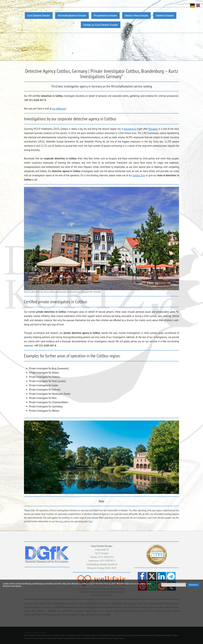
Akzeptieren (193, 585)
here (61, 521)
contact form (139, 175)
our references (59, 109)
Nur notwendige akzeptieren (174, 585)
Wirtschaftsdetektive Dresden (72, 15)
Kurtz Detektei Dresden (39, 15)
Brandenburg (130, 129)
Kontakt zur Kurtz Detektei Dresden (101, 25)
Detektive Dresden (165, 15)
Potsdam (153, 129)
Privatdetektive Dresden (106, 15)
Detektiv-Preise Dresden (136, 15)
